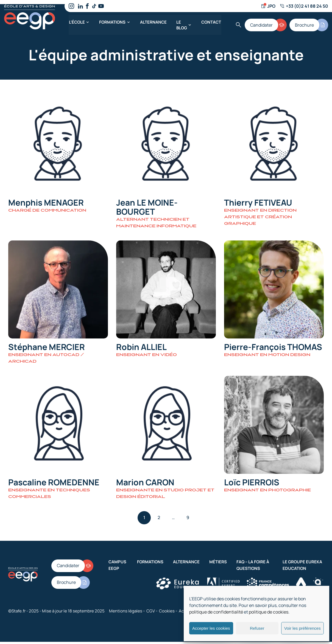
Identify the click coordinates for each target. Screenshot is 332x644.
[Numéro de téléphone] (304, 6)
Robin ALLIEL (141, 348)
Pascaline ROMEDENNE (54, 484)
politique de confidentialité (216, 612)
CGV (151, 613)
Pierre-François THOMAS (273, 348)
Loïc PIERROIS (252, 484)
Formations (112, 22)
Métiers (218, 564)
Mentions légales (126, 613)
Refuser (257, 628)
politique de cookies (269, 612)
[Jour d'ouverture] (268, 6)
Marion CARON (145, 484)
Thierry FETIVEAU (258, 203)
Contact (211, 22)
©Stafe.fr (17, 613)
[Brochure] (309, 25)
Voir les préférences (302, 628)
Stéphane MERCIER (47, 348)
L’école (77, 22)
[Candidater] (266, 25)
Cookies (167, 613)
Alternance (153, 22)
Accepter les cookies (211, 628)
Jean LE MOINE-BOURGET (147, 208)
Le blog (181, 25)
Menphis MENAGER (46, 203)
